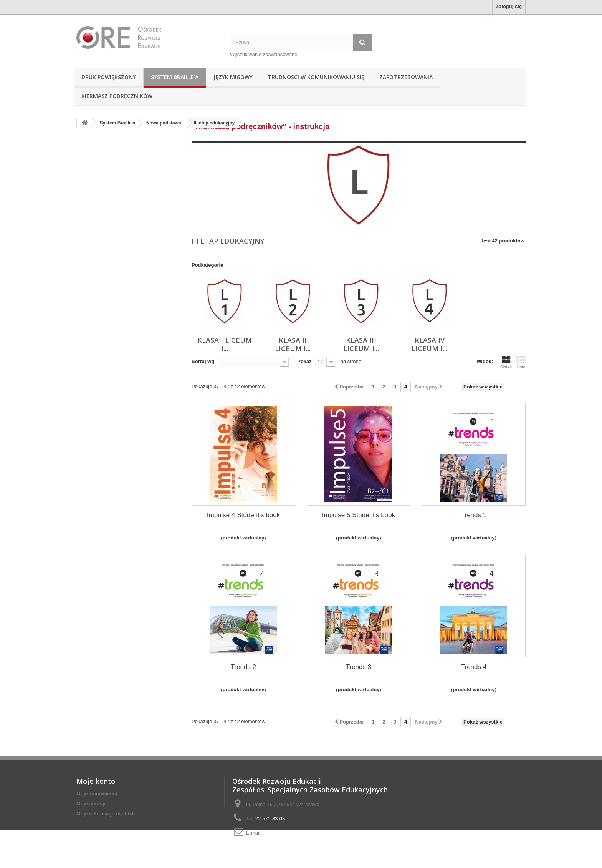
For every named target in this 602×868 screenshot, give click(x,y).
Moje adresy (91, 804)
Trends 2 (243, 667)
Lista (521, 362)
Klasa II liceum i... (293, 344)
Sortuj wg (203, 361)
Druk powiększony (109, 77)
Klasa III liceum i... (361, 344)
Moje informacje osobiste (106, 814)
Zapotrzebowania (406, 77)
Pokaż (304, 361)
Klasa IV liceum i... (429, 344)
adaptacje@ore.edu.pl (287, 833)
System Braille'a (175, 77)
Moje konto (96, 781)
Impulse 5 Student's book (359, 515)
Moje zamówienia (97, 794)
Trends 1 (474, 515)
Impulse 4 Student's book (243, 515)
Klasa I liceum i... (225, 344)
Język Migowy (233, 77)
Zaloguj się (509, 6)
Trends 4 (474, 667)
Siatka (506, 362)
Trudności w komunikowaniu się (316, 77)
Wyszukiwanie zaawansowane (264, 54)
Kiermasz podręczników (117, 96)
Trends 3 (359, 667)
